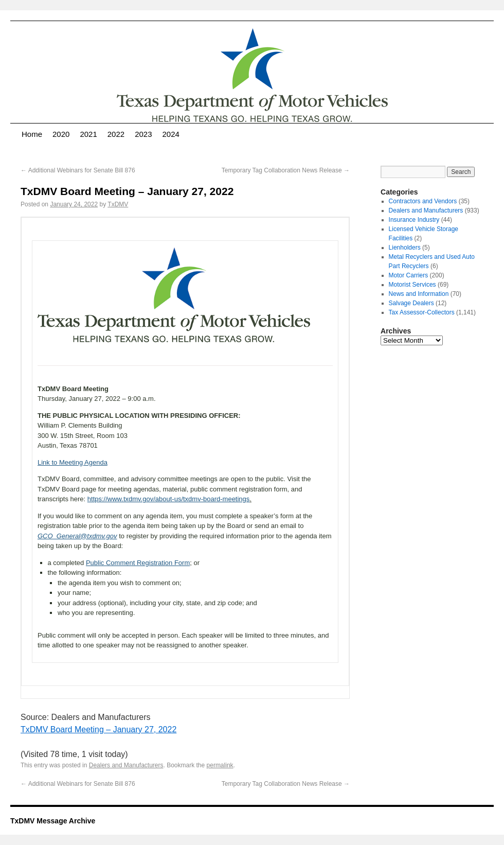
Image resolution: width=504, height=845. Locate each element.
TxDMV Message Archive (53, 821)
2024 (171, 134)
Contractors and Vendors (423, 201)
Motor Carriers (409, 275)
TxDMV (118, 204)
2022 (116, 134)
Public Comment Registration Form (138, 563)
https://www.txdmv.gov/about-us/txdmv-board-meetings (169, 499)
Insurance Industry (414, 220)
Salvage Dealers (411, 303)
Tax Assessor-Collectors (422, 312)
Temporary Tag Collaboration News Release (286, 170)
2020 (61, 134)
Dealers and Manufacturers (126, 765)
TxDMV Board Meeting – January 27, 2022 (98, 729)
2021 (88, 134)
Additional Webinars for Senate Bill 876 (78, 170)
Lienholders (405, 248)
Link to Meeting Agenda (73, 462)
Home (32, 134)
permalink (220, 765)
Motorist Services (412, 285)
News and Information (419, 294)
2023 (143, 134)
